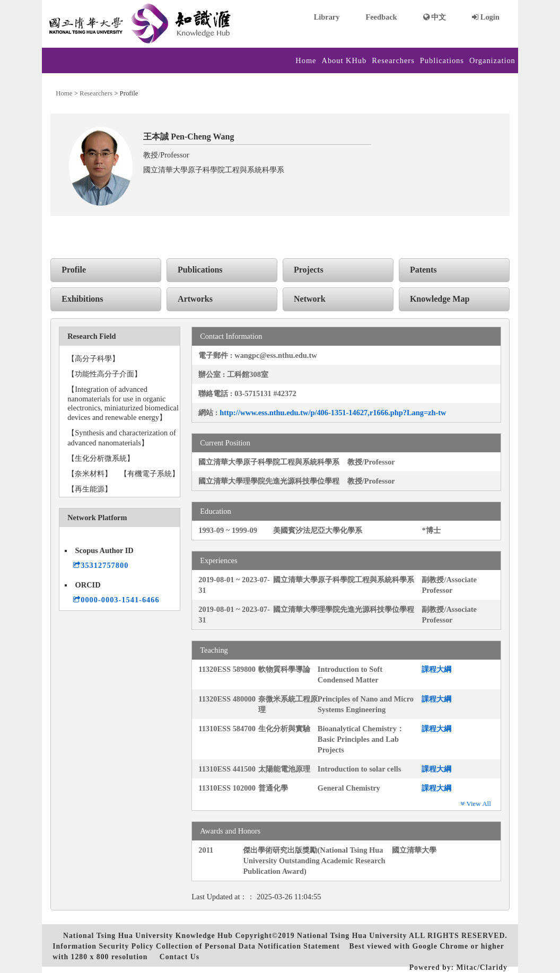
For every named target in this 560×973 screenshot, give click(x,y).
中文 (435, 17)
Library (327, 17)
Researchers (393, 60)
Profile (74, 270)
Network (310, 299)
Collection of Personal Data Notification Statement (248, 946)
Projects (309, 270)
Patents (423, 270)
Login (486, 17)
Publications (442, 60)
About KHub (344, 60)
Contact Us (180, 957)
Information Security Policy (103, 946)
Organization (492, 60)
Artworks (195, 299)
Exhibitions (82, 299)
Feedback (381, 17)
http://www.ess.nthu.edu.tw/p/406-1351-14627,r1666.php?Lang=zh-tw (333, 413)
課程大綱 (436, 669)
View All (475, 804)
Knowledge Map (440, 299)
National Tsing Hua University (352, 936)
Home (306, 60)
